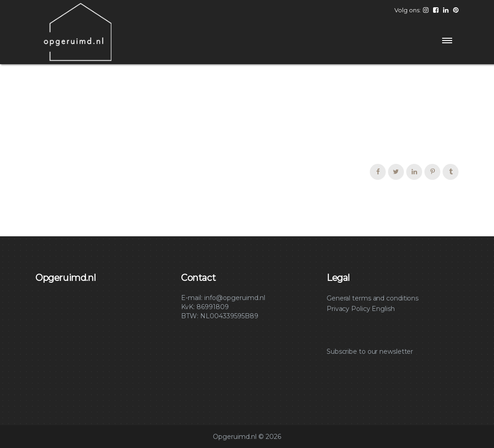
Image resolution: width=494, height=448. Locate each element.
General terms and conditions (373, 298)
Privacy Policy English (361, 309)
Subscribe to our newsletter (370, 351)
